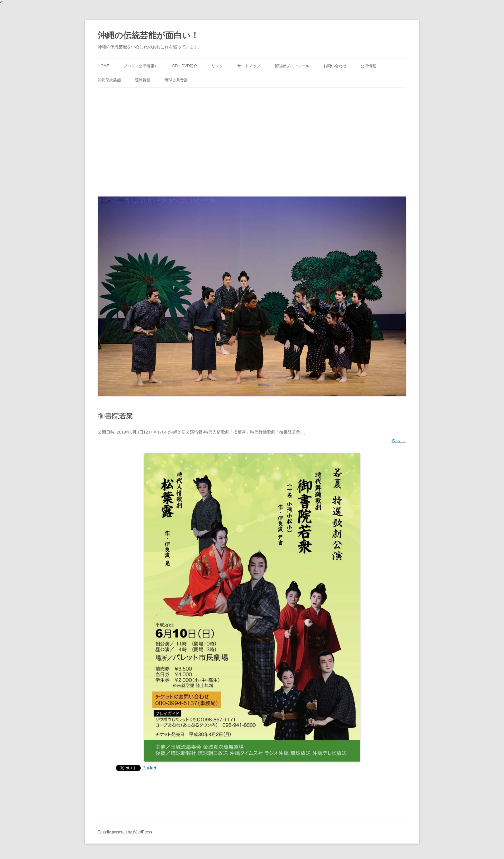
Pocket (149, 768)
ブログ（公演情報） (141, 66)
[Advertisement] (252, 141)
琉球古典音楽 (176, 80)
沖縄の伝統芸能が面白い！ (148, 35)
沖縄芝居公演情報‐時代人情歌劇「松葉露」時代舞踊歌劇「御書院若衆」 (237, 432)
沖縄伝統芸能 (109, 80)
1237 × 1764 (155, 432)
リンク (217, 66)
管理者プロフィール (292, 66)
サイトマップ (249, 66)
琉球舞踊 (143, 80)
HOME (104, 66)
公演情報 (368, 66)
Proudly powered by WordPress (125, 832)
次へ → (399, 441)
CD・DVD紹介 (185, 66)
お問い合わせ (335, 66)
